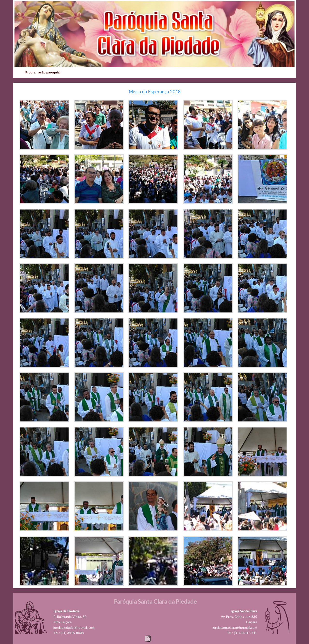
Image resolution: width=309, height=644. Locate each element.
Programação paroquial (43, 72)
